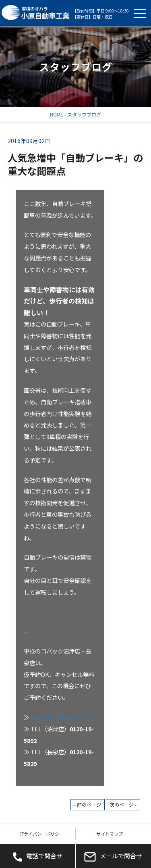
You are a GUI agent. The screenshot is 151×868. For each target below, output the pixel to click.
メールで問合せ (113, 856)
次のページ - (123, 805)
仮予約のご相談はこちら (62, 717)
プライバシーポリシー (41, 834)
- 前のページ (88, 805)
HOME (57, 114)
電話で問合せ (38, 856)
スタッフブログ (84, 114)
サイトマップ (110, 834)
